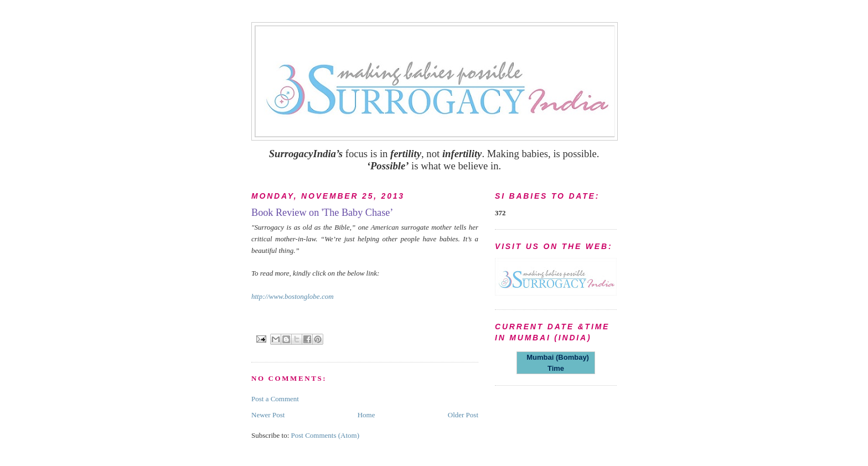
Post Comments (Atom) (325, 435)
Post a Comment (275, 399)
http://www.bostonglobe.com (293, 296)
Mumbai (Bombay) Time (556, 363)
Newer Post (268, 415)
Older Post (463, 415)
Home (366, 415)
